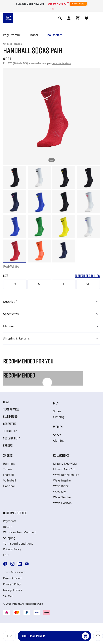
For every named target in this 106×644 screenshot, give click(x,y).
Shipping (9, 538)
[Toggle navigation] (95, 18)
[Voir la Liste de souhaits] (87, 18)
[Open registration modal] (69, 18)
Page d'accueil (13, 35)
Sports (8, 455)
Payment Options (13, 578)
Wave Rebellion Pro (66, 475)
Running (9, 463)
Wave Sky (59, 492)
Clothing (59, 417)
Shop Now (78, 4)
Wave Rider (61, 486)
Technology (10, 431)
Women (58, 427)
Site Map (8, 596)
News (6, 402)
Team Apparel (11, 409)
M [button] (39, 284)
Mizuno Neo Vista (65, 463)
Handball (9, 486)
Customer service (15, 513)
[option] (15, 177)
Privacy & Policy (12, 584)
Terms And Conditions (18, 544)
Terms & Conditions (14, 572)
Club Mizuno (10, 417)
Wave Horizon (62, 503)
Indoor (34, 35)
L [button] (64, 284)
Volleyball (10, 480)
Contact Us (10, 424)
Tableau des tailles (87, 276)
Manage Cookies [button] (13, 590)
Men (56, 403)
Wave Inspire (62, 480)
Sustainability (12, 438)
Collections (61, 455)
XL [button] (88, 284)
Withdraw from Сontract (19, 532)
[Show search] (60, 18)
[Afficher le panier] (78, 18)
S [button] (15, 284)
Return (8, 527)
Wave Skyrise (62, 497)
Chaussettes (54, 35)
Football (9, 475)
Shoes (57, 411)
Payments (10, 521)
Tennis (8, 469)
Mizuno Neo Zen (64, 469)
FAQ (6, 555)
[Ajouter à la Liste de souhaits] (98, 636)
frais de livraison (62, 63)
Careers (8, 445)
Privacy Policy (12, 549)
